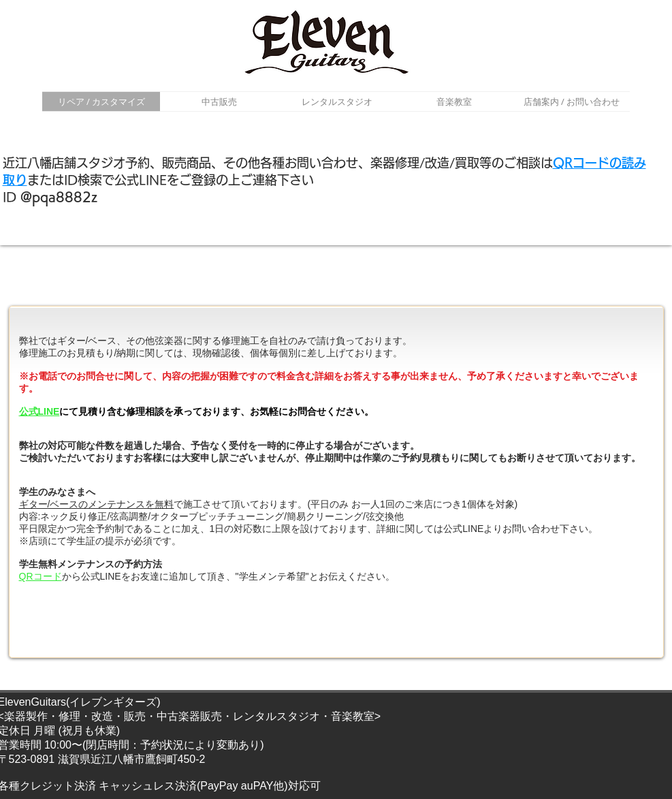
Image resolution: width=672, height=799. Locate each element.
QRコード (41, 576)
